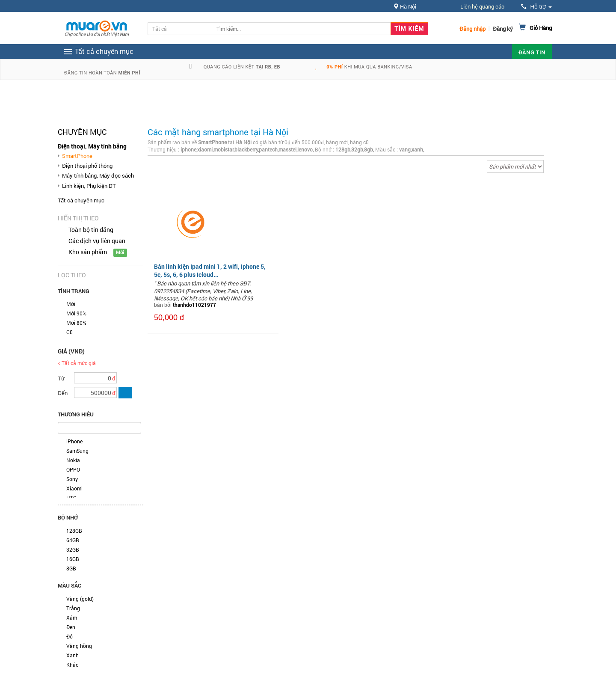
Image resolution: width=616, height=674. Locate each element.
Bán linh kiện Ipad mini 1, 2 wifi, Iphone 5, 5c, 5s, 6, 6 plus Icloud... (210, 270)
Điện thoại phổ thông (87, 166)
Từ (61, 378)
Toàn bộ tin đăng (91, 230)
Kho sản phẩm (88, 252)
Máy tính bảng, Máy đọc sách (98, 175)
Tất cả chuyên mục (81, 200)
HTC (71, 498)
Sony (72, 479)
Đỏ (70, 636)
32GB (73, 549)
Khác (72, 665)
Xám (72, 618)
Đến (63, 393)
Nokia (73, 460)
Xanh (73, 655)
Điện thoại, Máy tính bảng (92, 146)
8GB (71, 568)
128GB (74, 531)
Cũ (70, 332)
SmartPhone (77, 156)
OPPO (73, 469)
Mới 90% (76, 313)
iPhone (74, 441)
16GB (73, 559)
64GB (73, 540)
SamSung (77, 451)
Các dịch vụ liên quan (97, 241)
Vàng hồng (79, 646)
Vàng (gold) (80, 599)
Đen (71, 627)
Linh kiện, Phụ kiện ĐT (89, 186)
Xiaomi (74, 488)
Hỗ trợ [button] (536, 7)
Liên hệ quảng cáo (482, 6)
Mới (71, 304)
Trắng (73, 608)
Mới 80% (76, 323)
